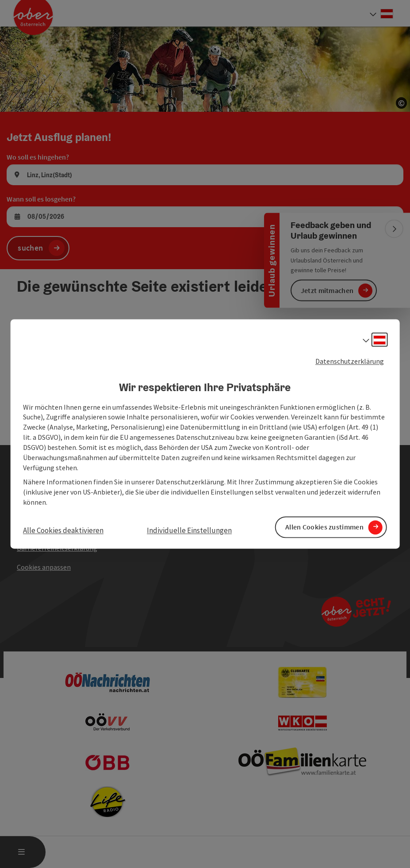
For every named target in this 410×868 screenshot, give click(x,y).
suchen (30, 248)
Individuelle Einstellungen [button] (189, 530)
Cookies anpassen (44, 567)
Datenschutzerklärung (350, 361)
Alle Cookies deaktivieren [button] (63, 530)
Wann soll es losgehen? (41, 199)
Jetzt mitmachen (327, 290)
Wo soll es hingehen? (38, 157)
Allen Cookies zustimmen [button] (324, 527)
